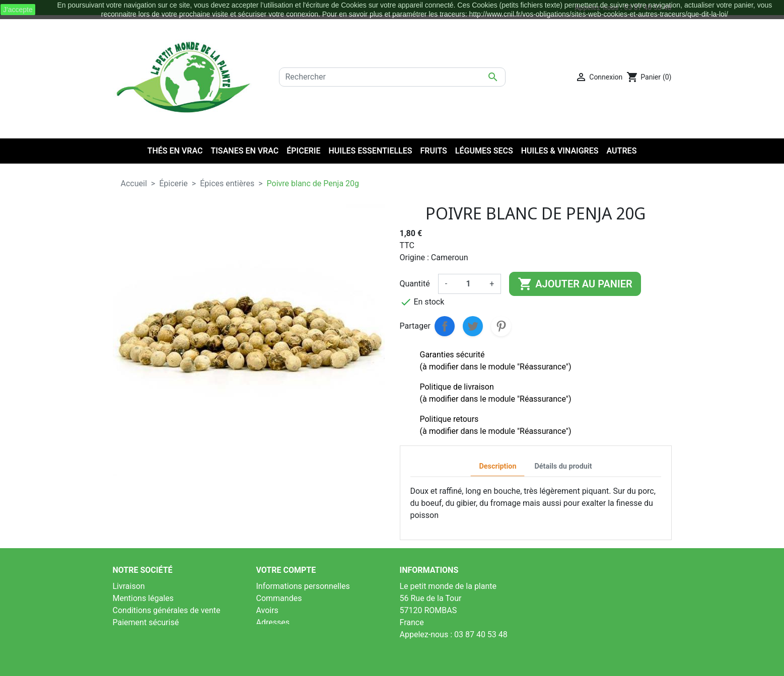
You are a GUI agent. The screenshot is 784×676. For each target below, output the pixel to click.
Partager (445, 326)
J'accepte (18, 10)
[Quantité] (468, 284)
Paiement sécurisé (146, 622)
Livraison (129, 586)
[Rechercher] (392, 77)
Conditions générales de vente (167, 610)
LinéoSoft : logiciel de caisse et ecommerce (392, 662)
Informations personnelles (303, 586)
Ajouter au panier (575, 284)
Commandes (279, 598)
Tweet (473, 326)
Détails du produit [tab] (563, 466)
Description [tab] (497, 466)
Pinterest (501, 326)
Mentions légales (143, 598)
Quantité (415, 284)
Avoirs (267, 610)
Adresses (273, 622)
